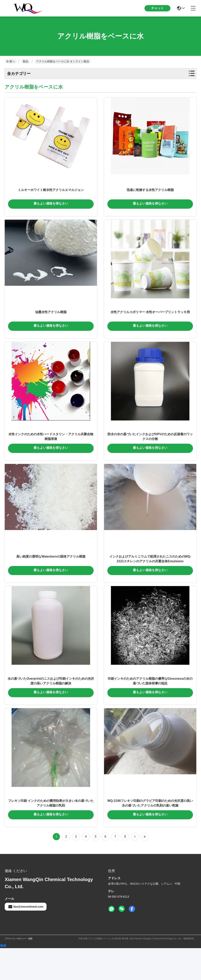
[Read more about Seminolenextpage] (135, 868)
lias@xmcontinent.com (26, 939)
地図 (30, 970)
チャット (157, 8)
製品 (26, 61)
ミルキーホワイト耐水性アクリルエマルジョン (51, 195)
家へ (11, 61)
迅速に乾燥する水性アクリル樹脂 (150, 195)
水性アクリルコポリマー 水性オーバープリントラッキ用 (150, 322)
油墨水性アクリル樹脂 (51, 322)
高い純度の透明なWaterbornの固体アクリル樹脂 (51, 577)
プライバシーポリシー (16, 970)
